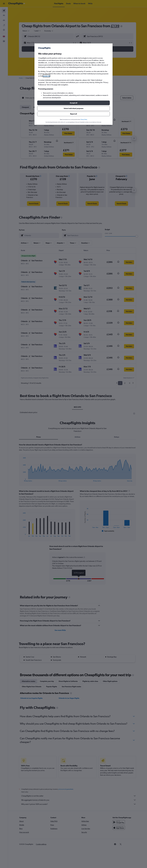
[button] (73, 103)
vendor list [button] (46, 76)
